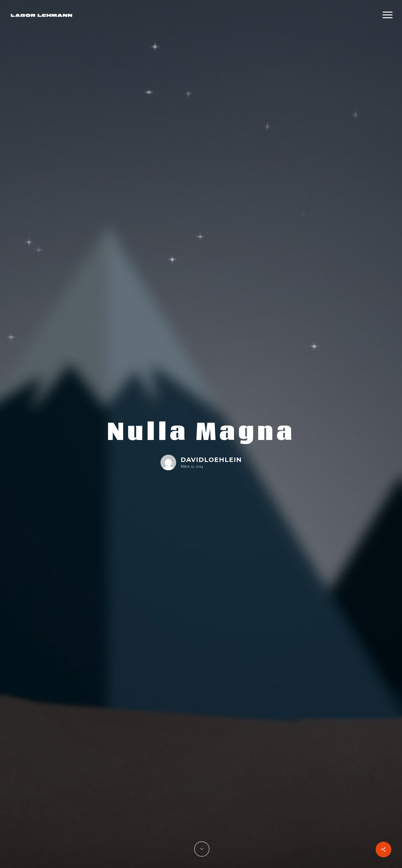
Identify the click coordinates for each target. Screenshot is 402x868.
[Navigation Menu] (388, 15)
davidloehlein (211, 459)
